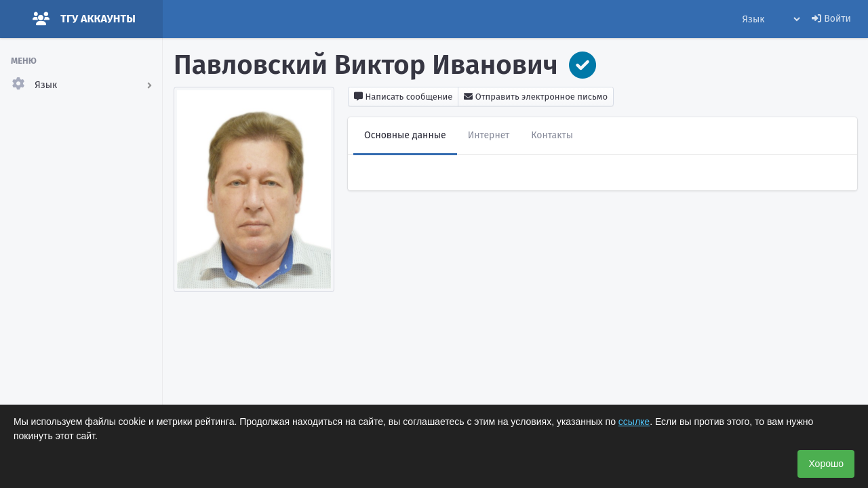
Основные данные (405, 135)
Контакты (552, 135)
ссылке (634, 422)
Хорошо (826, 464)
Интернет (489, 135)
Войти (831, 19)
